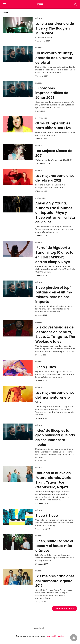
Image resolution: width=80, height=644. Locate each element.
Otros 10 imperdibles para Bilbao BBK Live (53, 126)
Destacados (41, 118)
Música (39, 18)
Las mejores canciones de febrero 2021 (55, 178)
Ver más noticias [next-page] (64, 608)
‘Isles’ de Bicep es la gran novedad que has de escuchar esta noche (55, 438)
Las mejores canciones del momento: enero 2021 (55, 397)
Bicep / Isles (46, 367)
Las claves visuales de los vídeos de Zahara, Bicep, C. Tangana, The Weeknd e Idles (55, 334)
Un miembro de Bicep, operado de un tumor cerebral (54, 58)
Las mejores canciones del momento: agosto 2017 (55, 581)
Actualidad (41, 198)
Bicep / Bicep (47, 516)
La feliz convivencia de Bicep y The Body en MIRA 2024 (55, 28)
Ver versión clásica (55, 636)
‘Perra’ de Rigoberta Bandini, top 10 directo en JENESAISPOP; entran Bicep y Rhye (54, 255)
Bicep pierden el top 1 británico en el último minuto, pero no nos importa (54, 295)
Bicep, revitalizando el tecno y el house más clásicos (54, 546)
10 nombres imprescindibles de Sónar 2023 (52, 93)
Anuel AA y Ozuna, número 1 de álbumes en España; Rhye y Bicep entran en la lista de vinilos (55, 213)
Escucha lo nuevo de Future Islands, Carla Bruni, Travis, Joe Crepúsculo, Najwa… (53, 480)
